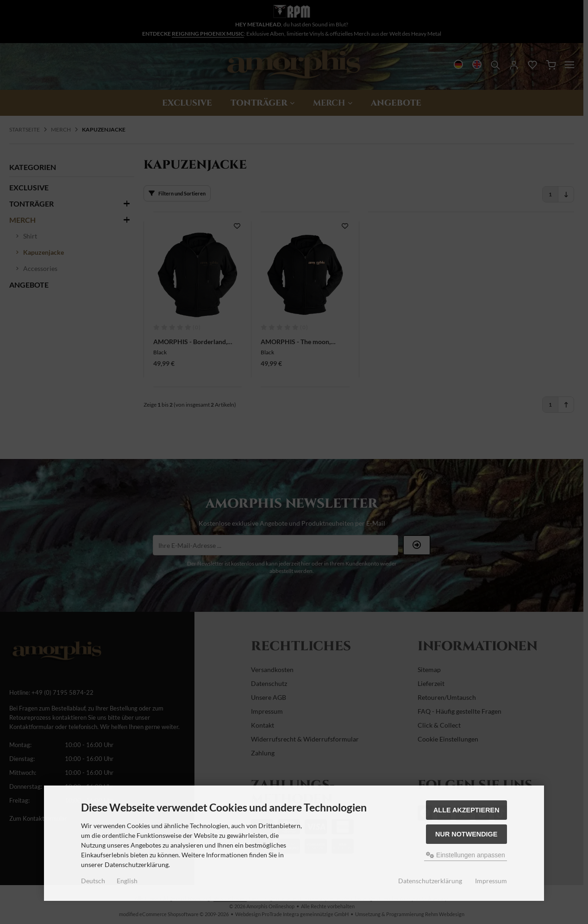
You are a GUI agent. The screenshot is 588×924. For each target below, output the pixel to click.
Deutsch (93, 881)
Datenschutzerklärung (430, 881)
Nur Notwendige (466, 834)
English (127, 881)
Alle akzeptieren (466, 810)
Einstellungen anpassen (466, 855)
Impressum (491, 881)
